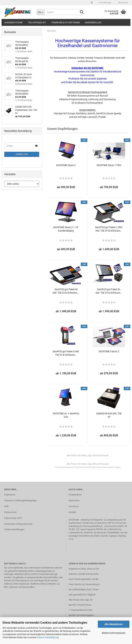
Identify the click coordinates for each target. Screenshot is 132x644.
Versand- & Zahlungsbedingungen (21, 500)
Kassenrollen (93, 23)
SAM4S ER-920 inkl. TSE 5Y (109, 415)
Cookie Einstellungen (14, 529)
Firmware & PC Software (66, 23)
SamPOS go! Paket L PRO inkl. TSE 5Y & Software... (109, 229)
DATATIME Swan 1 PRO (109, 165)
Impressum (10, 495)
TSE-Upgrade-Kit (37, 23)
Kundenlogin (105, 3)
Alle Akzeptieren (114, 624)
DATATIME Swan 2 (66, 165)
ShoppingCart (75, 495)
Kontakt (72, 512)
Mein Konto (74, 500)
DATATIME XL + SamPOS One (66, 415)
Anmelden (22, 154)
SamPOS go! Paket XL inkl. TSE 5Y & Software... (109, 291)
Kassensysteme (13, 23)
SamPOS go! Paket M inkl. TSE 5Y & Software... (66, 291)
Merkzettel (122, 3)
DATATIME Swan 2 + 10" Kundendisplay (66, 229)
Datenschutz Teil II (13, 518)
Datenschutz (10, 512)
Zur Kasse (74, 506)
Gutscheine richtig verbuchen (18, 524)
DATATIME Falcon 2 (109, 351)
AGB (6, 506)
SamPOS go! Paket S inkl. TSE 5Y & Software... (66, 353)
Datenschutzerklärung (48, 637)
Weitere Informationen (114, 633)
